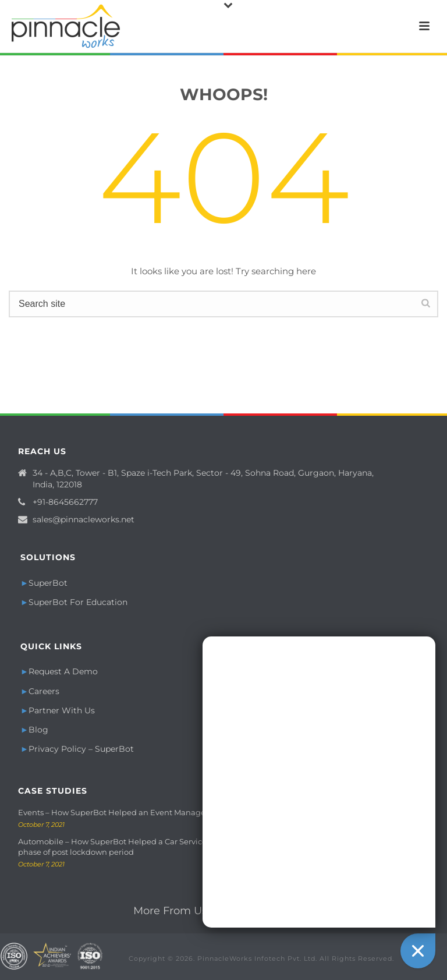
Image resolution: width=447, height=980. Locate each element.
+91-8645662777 (65, 502)
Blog (38, 730)
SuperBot (48, 583)
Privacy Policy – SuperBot (81, 749)
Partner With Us (62, 710)
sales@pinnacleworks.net (84, 519)
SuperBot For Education (78, 602)
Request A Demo (63, 671)
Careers (44, 691)
